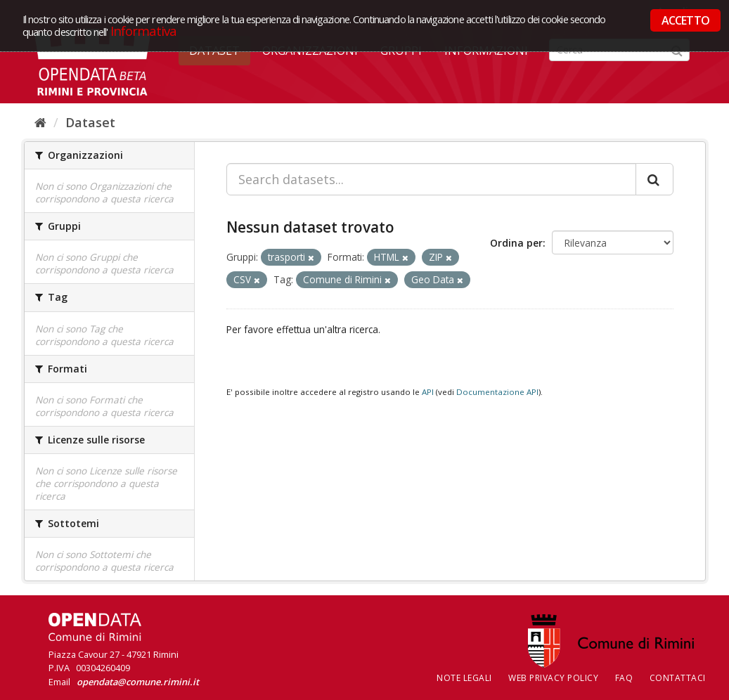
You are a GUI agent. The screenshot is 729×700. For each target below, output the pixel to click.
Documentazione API (497, 392)
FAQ (624, 678)
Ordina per (516, 243)
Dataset (90, 122)
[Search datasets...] (431, 179)
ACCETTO (685, 20)
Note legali (464, 678)
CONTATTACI (678, 678)
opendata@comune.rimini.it (138, 682)
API (428, 392)
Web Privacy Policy (553, 678)
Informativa (144, 31)
